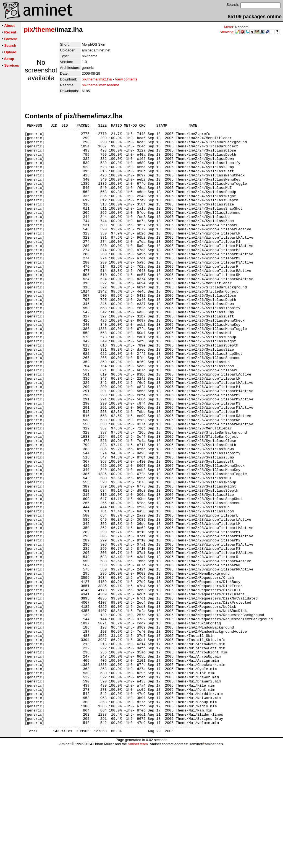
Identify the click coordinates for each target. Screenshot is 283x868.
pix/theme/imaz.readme (100, 85)
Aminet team (138, 866)
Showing (227, 32)
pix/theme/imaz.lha (97, 79)
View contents (126, 79)
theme (45, 29)
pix (29, 29)
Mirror (229, 27)
